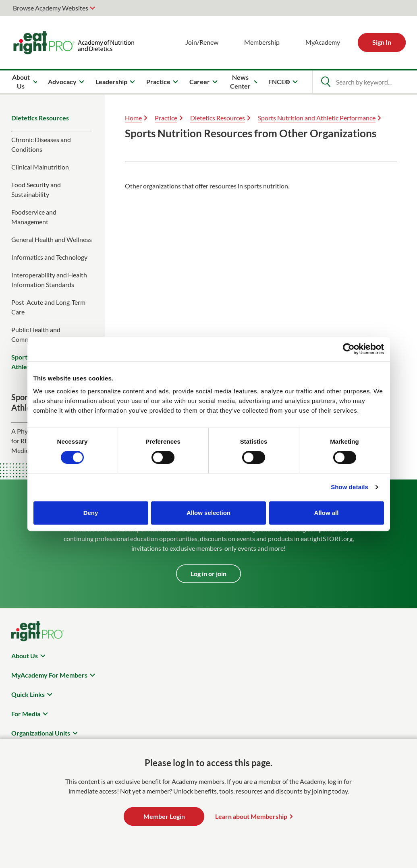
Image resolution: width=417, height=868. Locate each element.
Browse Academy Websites (51, 8)
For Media (26, 714)
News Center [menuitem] (240, 82)
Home (133, 118)
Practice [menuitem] (158, 82)
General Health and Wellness (52, 239)
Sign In (382, 42)
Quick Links (28, 694)
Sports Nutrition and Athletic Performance (317, 118)
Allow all (327, 513)
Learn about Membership (251, 816)
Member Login (164, 816)
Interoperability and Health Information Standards (49, 280)
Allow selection (208, 513)
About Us (25, 656)
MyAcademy (323, 42)
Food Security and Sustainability (36, 189)
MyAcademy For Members (49, 675)
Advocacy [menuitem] (62, 82)
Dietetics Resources (40, 118)
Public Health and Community (36, 334)
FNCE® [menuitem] (279, 82)
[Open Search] (326, 82)
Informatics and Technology (49, 257)
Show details (350, 487)
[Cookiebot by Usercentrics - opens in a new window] (349, 349)
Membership (262, 42)
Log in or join (208, 573)
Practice (166, 118)
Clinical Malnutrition (40, 167)
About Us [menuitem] (21, 82)
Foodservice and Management (34, 217)
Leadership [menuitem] (111, 82)
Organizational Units (41, 733)
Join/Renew (202, 42)
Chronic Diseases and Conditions (41, 144)
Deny (91, 513)
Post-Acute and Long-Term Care (48, 307)
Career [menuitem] (200, 82)
